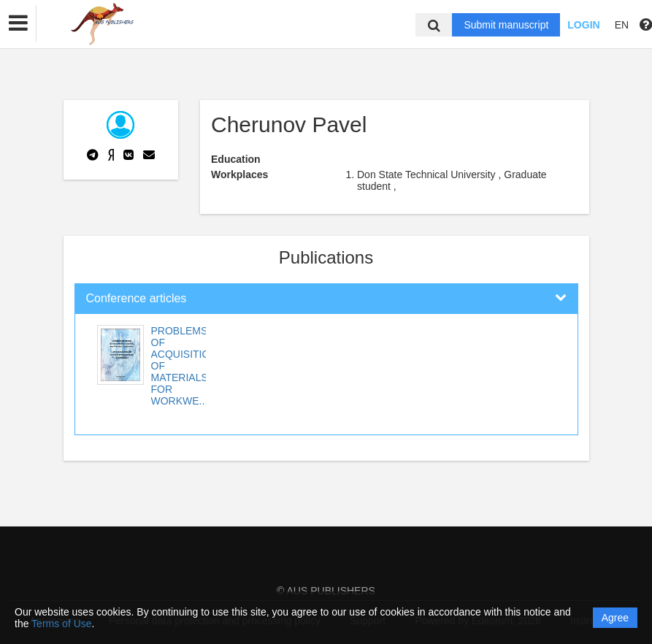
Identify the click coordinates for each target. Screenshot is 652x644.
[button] (18, 23)
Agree (615, 618)
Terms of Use (61, 624)
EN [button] (622, 25)
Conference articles (137, 298)
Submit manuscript (506, 25)
